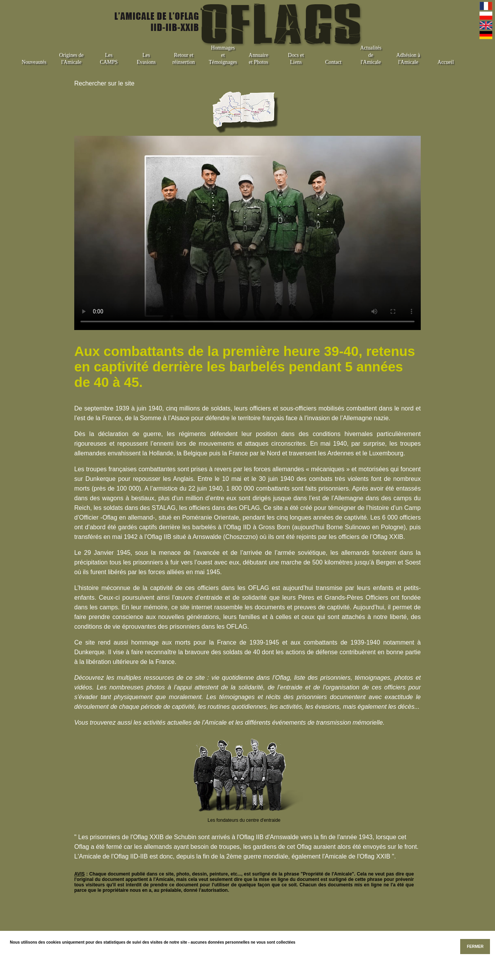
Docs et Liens (296, 59)
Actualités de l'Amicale (371, 55)
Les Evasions (146, 59)
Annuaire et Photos (259, 59)
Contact (333, 62)
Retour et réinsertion (184, 59)
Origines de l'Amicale (71, 59)
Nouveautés (34, 62)
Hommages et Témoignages (223, 55)
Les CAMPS (109, 59)
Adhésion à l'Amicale (408, 59)
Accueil (445, 62)
